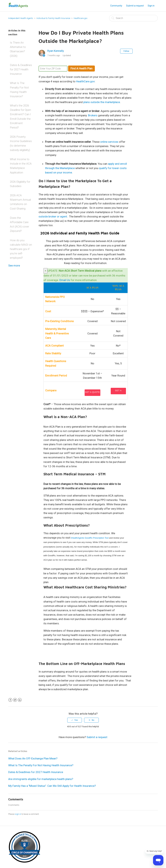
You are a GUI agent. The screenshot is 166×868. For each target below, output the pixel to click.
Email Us (65, 280)
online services (109, 142)
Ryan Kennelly (56, 51)
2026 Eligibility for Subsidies (20, 184)
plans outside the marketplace (102, 102)
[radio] (75, 720)
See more (14, 265)
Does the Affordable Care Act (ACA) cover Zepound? (19, 224)
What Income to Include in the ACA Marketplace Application (21, 166)
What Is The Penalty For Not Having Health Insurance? (19, 90)
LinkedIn (20, 700)
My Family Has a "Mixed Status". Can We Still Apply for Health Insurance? (52, 786)
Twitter (15, 700)
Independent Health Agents (21, 18)
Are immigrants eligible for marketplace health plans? (41, 779)
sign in (18, 814)
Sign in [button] (151, 6)
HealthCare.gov (85, 81)
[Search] (133, 18)
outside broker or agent (53, 216)
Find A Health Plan (81, 68)
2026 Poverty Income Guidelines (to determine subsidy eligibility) (21, 143)
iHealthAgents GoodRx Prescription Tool (90, 538)
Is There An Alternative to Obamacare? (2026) (18, 49)
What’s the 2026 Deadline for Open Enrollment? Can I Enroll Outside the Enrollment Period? (20, 116)
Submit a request (135, 6)
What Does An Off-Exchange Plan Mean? (33, 758)
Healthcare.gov (80, 18)
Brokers (93, 115)
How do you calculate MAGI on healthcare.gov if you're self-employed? (21, 249)
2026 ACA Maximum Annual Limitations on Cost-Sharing (20, 202)
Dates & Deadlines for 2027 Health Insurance (21, 69)
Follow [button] (126, 51)
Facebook (10, 700)
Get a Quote (92, 392)
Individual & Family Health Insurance (53, 18)
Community (116, 6)
